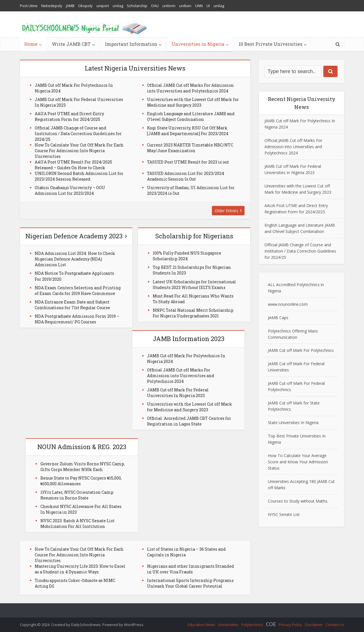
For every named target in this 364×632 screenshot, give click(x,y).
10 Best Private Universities (270, 44)
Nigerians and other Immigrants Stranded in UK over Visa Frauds (191, 569)
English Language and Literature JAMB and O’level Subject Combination (191, 116)
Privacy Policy (290, 625)
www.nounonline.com (288, 304)
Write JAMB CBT (71, 44)
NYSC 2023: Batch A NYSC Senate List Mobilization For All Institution (77, 523)
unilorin (169, 6)
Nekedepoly (52, 6)
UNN (199, 6)
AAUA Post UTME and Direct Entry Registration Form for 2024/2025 (69, 116)
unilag (118, 6)
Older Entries (227, 211)
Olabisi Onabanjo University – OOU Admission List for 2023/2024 (70, 190)
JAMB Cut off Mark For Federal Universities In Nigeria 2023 (178, 393)
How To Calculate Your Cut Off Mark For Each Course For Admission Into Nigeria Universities (79, 151)
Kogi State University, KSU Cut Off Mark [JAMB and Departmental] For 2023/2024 (188, 131)
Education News (201, 625)
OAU (155, 6)
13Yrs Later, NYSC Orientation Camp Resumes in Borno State (77, 495)
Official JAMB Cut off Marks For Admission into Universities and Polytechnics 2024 (190, 88)
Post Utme (29, 6)
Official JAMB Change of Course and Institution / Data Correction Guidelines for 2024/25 (78, 134)
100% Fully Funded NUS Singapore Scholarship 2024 (187, 256)
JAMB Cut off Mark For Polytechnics (301, 350)
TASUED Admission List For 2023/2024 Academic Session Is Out (186, 176)
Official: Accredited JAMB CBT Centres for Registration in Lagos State (189, 421)
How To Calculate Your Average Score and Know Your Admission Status (298, 462)
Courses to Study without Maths (298, 501)
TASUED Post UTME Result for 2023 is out (188, 162)
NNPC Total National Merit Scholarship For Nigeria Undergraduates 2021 (193, 313)
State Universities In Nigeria (293, 423)
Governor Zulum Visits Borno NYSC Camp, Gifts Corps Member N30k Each (83, 467)
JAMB (70, 6)
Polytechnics (252, 625)
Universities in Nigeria (198, 44)
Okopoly (85, 6)
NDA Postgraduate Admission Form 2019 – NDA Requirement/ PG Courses (77, 319)
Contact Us (335, 625)
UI (208, 6)
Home (31, 44)
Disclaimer (314, 625)
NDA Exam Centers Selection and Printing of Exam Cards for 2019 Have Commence (78, 291)
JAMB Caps (278, 318)
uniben (185, 6)
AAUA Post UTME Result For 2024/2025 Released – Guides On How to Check (73, 165)
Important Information (131, 44)
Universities (228, 625)
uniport (103, 6)
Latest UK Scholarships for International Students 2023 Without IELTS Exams (194, 285)
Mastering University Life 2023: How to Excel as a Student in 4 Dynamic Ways (80, 569)
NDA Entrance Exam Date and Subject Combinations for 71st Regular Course (72, 305)
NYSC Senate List (284, 514)
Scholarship (137, 6)
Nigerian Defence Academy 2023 (74, 236)
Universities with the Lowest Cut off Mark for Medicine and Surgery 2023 (193, 102)
